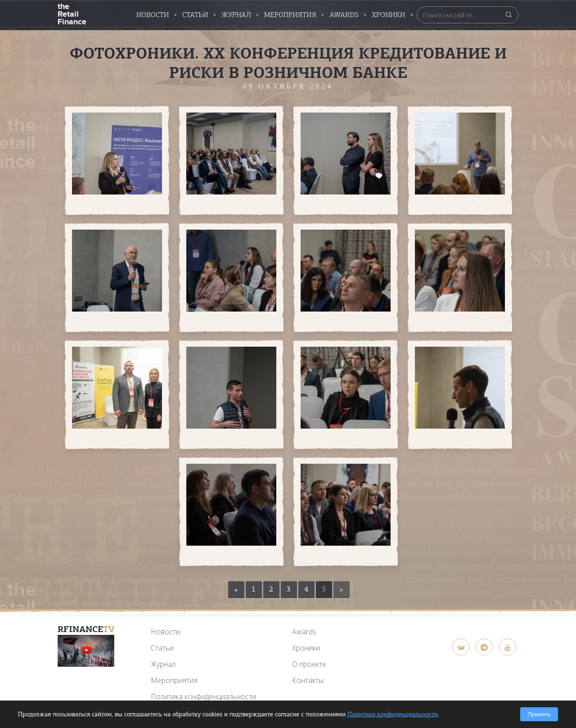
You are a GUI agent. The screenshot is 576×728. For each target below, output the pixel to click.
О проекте (309, 664)
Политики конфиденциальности (393, 714)
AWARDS (344, 15)
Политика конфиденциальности (203, 696)
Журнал (236, 15)
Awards (304, 632)
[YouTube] (86, 651)
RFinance (86, 629)
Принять (539, 714)
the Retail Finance (72, 13)
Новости (153, 15)
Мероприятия (290, 15)
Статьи (195, 15)
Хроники (389, 15)
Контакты (308, 680)
